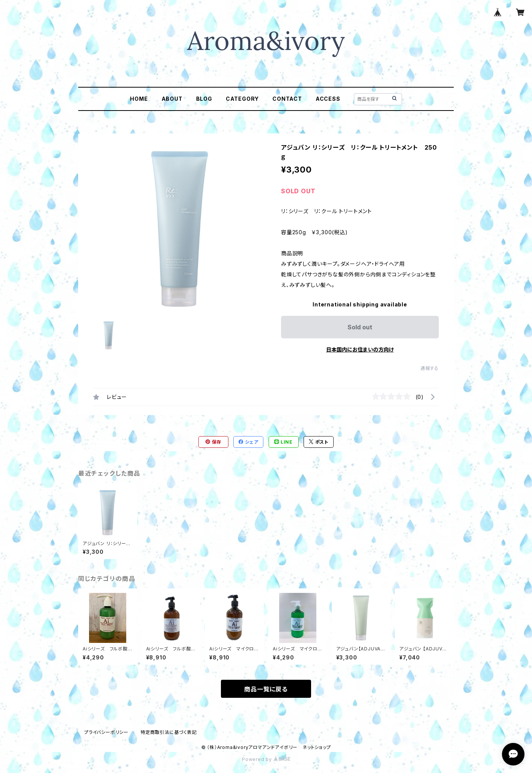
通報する (430, 368)
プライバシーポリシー (106, 732)
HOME (139, 99)
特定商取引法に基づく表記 (169, 732)
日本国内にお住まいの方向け (360, 349)
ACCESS (328, 99)
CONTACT (287, 99)
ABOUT (172, 99)
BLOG (204, 99)
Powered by (266, 759)
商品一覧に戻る (266, 689)
